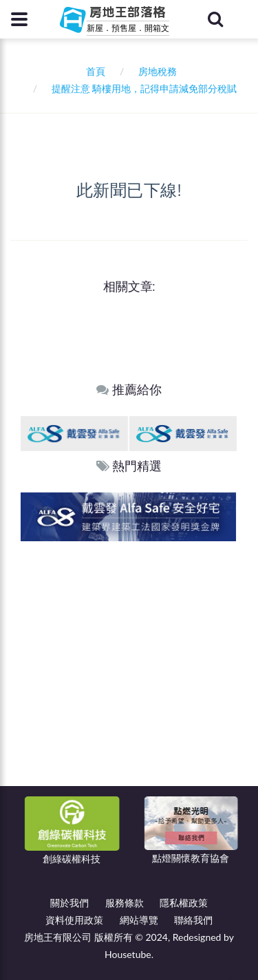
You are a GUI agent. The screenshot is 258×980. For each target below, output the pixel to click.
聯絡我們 (193, 920)
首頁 (93, 71)
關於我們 (69, 903)
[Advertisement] (129, 677)
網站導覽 (139, 920)
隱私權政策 (184, 903)
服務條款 (125, 903)
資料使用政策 (74, 920)
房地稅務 (158, 71)
